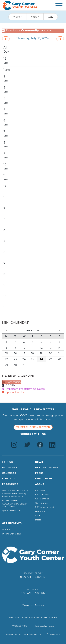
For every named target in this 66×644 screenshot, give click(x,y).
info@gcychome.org (44, 626)
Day (51, 17)
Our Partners (42, 495)
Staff (38, 516)
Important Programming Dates (23, 389)
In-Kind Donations (11, 534)
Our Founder (42, 503)
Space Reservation (11, 510)
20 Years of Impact (45, 507)
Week (35, 17)
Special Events (13, 392)
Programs (10, 467)
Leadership (41, 511)
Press (39, 473)
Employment (45, 478)
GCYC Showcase (47, 467)
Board (38, 520)
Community (12, 382)
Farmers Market (10, 500)
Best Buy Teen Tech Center (15, 490)
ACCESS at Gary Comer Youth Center (14, 505)
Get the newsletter (33, 427)
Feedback (54, 634)
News (39, 462)
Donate (6, 530)
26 (41, 359)
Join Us (7, 462)
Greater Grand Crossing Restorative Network (14, 495)
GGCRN (9, 385)
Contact (9, 478)
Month (18, 17)
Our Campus (42, 499)
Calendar (9, 473)
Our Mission (41, 490)
